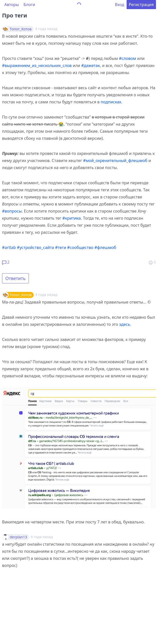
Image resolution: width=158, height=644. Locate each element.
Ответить (15, 278)
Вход (120, 5)
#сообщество (80, 247)
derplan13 (18, 537)
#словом (128, 58)
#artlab (9, 247)
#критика (72, 218)
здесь (125, 324)
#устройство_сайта (36, 247)
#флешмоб (105, 247)
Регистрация (141, 5)
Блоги (29, 5)
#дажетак (91, 65)
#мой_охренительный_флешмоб (115, 160)
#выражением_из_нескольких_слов (37, 65)
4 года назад (46, 295)
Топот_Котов (21, 29)
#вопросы (12, 211)
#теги (61, 247)
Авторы (12, 5)
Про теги (15, 15)
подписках (111, 102)
